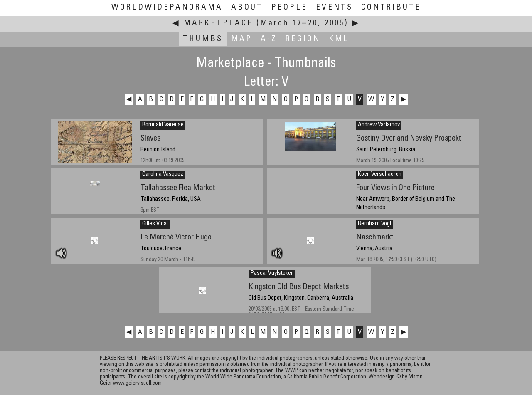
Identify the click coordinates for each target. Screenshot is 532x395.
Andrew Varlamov (379, 125)
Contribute (391, 8)
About (247, 8)
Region (303, 39)
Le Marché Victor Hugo (176, 238)
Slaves (150, 139)
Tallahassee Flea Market (178, 188)
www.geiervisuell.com (137, 384)
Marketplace (218, 23)
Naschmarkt (375, 238)
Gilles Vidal (155, 224)
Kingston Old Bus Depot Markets (299, 287)
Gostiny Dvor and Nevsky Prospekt (409, 139)
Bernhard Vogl (374, 224)
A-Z (269, 39)
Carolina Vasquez (163, 175)
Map (242, 39)
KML (339, 39)
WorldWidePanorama (167, 8)
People (289, 8)
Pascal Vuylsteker (272, 274)
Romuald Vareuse (163, 125)
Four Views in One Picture (395, 188)
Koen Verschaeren (380, 175)
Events (334, 8)
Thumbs (203, 39)
